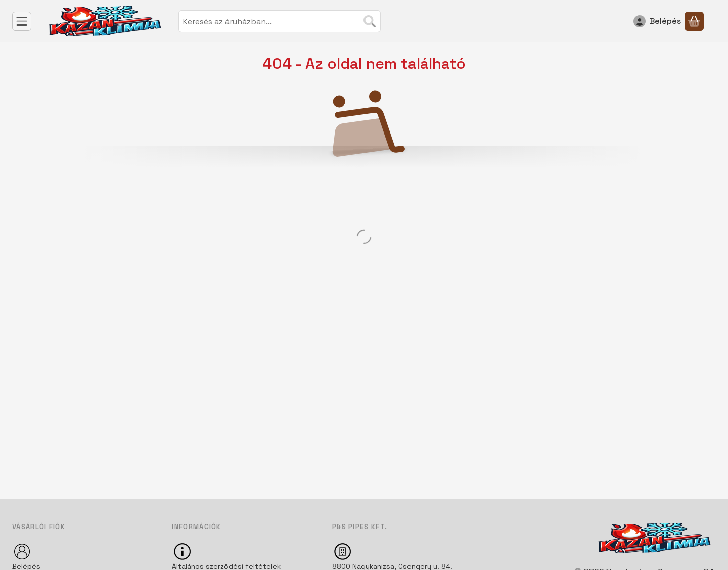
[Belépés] (657, 21)
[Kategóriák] (22, 21)
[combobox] (280, 21)
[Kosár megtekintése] (694, 21)
